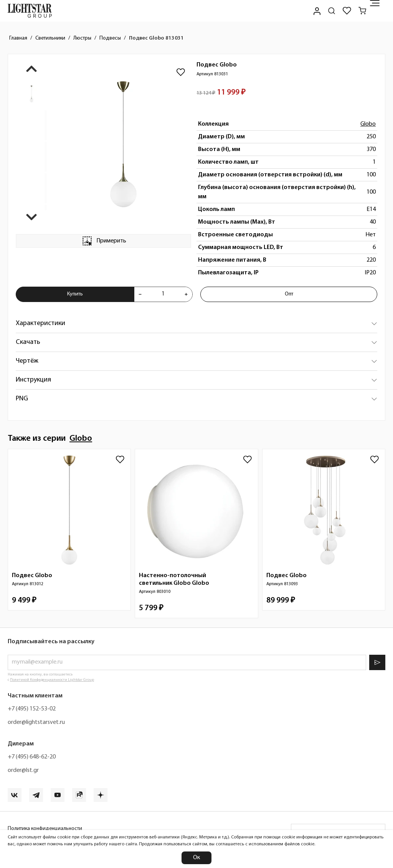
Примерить (104, 241)
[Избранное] (347, 11)
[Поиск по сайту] (332, 11)
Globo (368, 124)
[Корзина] (362, 11)
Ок (196, 858)
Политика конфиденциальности (45, 829)
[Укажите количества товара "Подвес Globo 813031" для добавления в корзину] (163, 294)
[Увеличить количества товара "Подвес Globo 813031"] (186, 294)
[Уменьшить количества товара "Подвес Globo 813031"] (140, 294)
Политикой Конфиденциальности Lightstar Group (52, 680)
